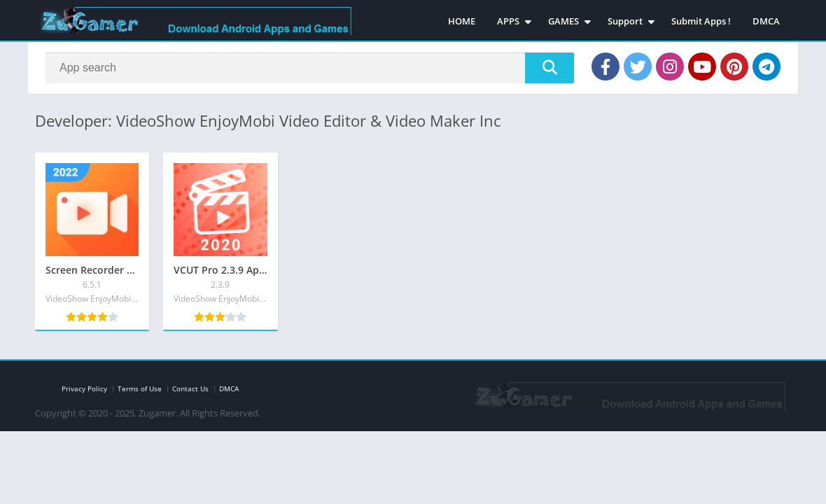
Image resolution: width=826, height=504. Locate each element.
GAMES (563, 21)
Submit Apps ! (701, 21)
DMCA (766, 21)
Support (625, 21)
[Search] (310, 68)
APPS (508, 21)
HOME (462, 21)
